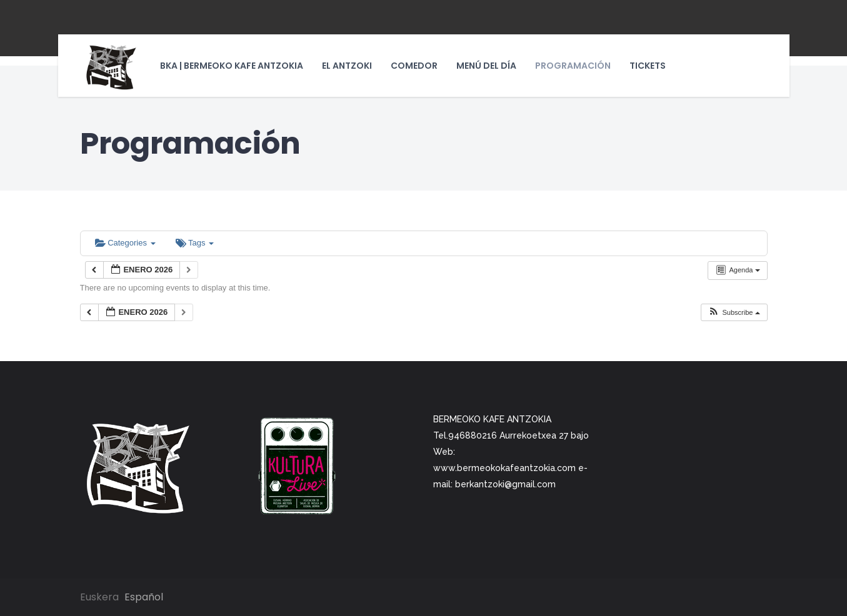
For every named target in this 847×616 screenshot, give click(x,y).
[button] (734, 313)
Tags (195, 243)
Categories (125, 243)
